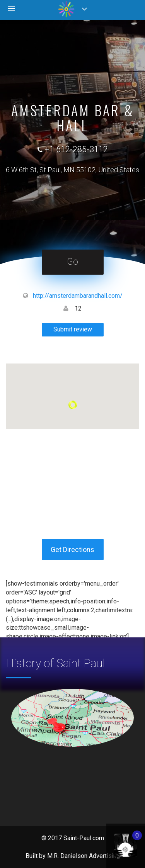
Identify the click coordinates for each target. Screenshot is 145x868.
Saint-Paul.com (84, 838)
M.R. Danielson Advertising (84, 856)
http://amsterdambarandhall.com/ (78, 296)
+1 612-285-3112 (76, 149)
